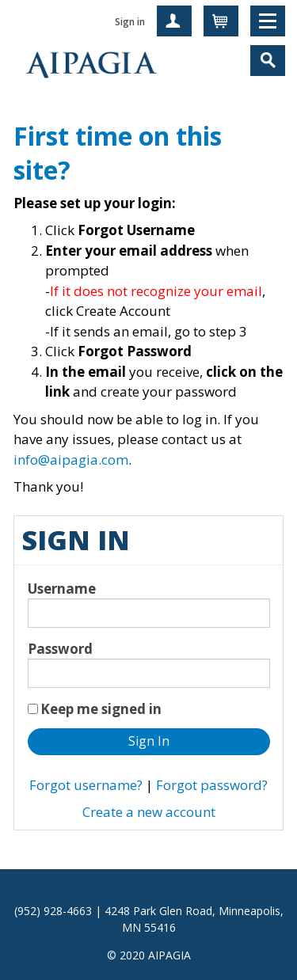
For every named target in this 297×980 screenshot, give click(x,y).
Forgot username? (86, 785)
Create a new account (149, 812)
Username (62, 589)
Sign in (130, 22)
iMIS (91, 63)
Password (60, 649)
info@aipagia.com (71, 460)
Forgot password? (212, 785)
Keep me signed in (101, 709)
